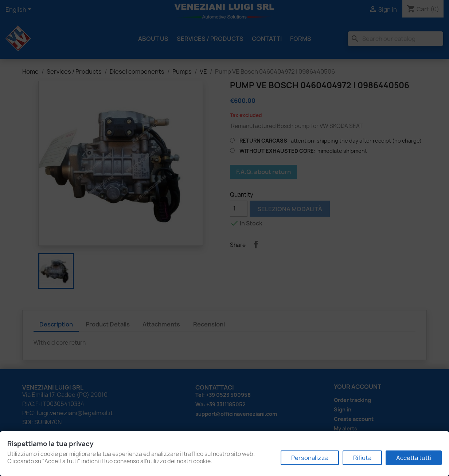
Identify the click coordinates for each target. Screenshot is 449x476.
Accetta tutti (414, 458)
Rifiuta (362, 458)
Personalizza (310, 458)
